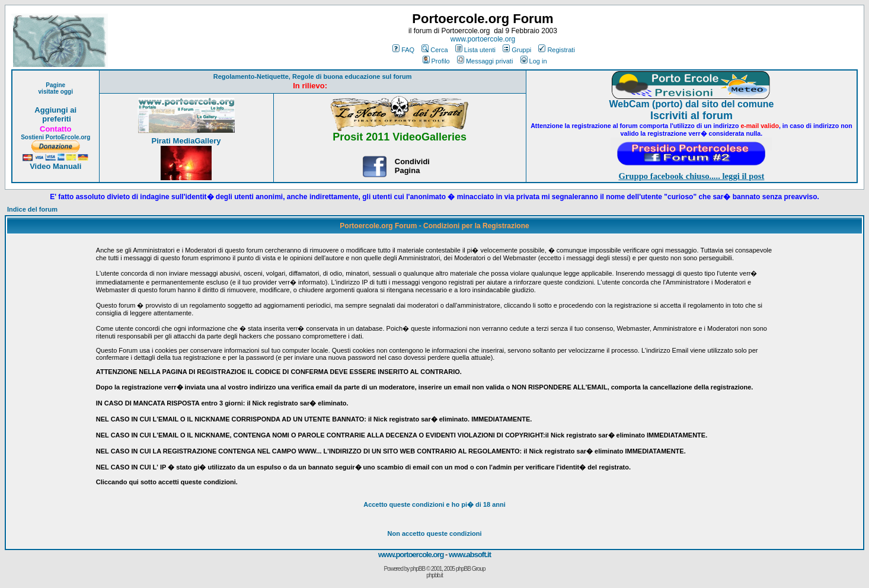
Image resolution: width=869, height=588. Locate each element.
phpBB (418, 569)
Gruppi (517, 50)
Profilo (436, 61)
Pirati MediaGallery (186, 141)
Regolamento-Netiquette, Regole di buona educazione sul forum (313, 76)
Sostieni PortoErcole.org (55, 137)
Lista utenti (475, 50)
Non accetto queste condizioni (435, 533)
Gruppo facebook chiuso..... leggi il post (691, 176)
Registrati (556, 50)
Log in (534, 61)
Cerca (435, 50)
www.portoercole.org (483, 39)
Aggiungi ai (55, 110)
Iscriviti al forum (691, 116)
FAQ (403, 50)
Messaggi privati (485, 61)
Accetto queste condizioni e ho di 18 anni (435, 504)
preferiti (56, 119)
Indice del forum (32, 209)
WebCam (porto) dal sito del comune (691, 104)
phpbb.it (435, 575)
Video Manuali (55, 166)
